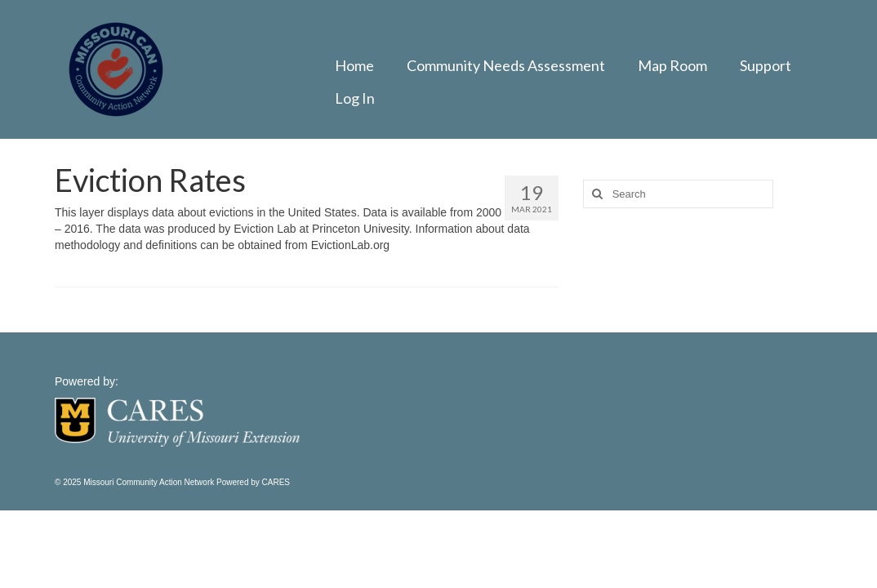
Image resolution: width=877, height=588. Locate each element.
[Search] (595, 194)
